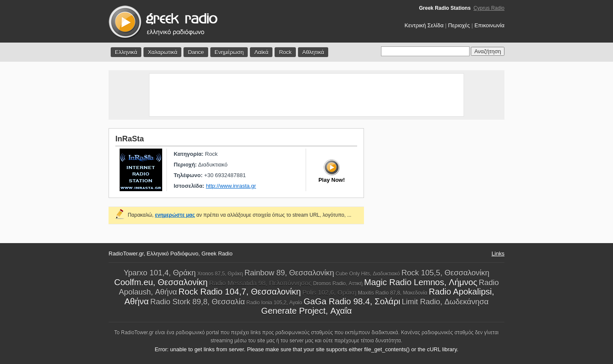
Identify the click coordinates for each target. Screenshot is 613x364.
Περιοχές (459, 25)
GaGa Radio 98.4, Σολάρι (352, 301)
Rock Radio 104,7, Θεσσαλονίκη (239, 292)
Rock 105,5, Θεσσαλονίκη (445, 273)
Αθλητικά (313, 52)
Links (498, 254)
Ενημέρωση (229, 52)
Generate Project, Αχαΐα (307, 311)
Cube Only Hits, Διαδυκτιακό (368, 274)
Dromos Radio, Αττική (338, 284)
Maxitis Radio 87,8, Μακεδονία (393, 293)
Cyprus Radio (489, 8)
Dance (196, 52)
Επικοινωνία (489, 25)
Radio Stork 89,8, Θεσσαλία (198, 302)
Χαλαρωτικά (162, 52)
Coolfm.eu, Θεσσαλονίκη (161, 282)
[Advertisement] (306, 95)
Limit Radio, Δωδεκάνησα (445, 302)
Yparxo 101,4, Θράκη (159, 273)
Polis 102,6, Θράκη (329, 292)
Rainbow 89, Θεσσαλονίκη (289, 273)
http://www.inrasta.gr (231, 186)
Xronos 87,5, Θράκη (220, 274)
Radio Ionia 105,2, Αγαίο (274, 303)
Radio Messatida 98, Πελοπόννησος (260, 283)
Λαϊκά (261, 52)
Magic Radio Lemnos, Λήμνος (421, 282)
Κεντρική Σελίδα (424, 25)
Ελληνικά (126, 52)
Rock (285, 52)
